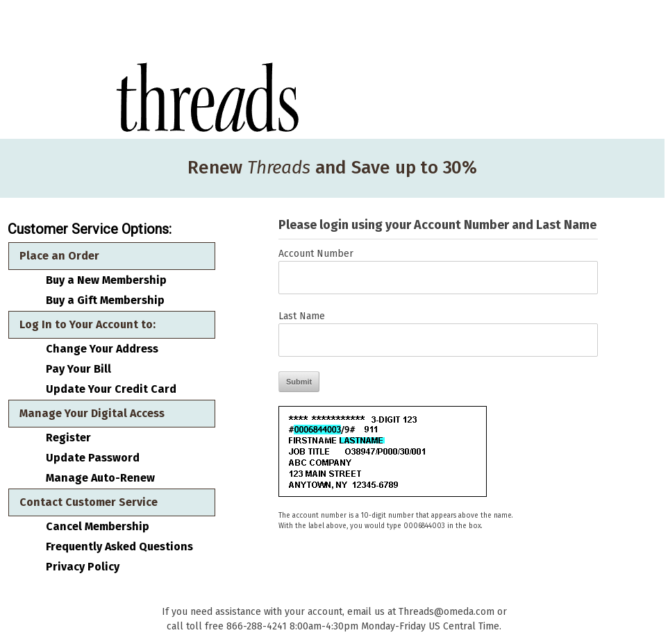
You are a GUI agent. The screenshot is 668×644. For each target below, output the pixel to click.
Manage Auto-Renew (100, 478)
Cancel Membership (98, 527)
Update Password (93, 458)
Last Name (302, 316)
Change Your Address (102, 349)
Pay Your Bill (78, 369)
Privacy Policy (83, 567)
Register (68, 438)
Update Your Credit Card (111, 389)
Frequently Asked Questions (119, 547)
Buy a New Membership (106, 280)
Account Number (316, 254)
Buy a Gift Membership (105, 300)
